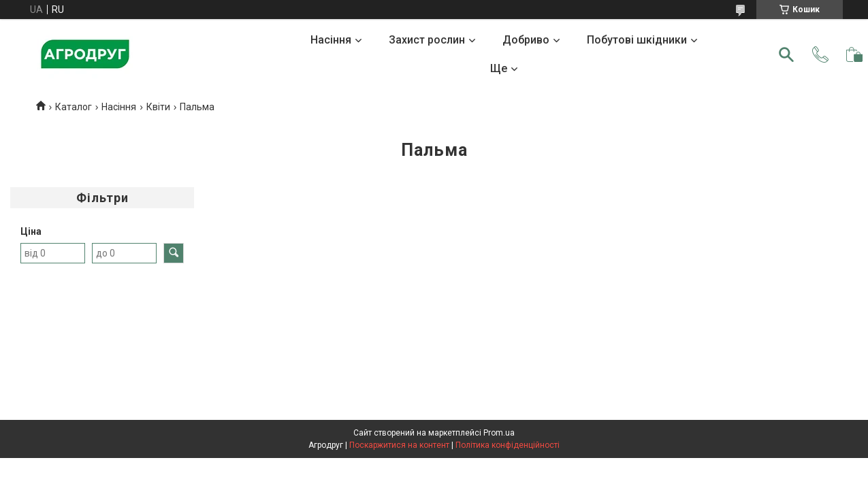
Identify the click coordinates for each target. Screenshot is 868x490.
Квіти (158, 107)
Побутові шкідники (637, 40)
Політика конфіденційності (508, 445)
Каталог (74, 107)
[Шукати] (786, 54)
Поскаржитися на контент (399, 445)
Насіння (331, 40)
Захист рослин (427, 40)
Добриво (526, 40)
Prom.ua (499, 433)
